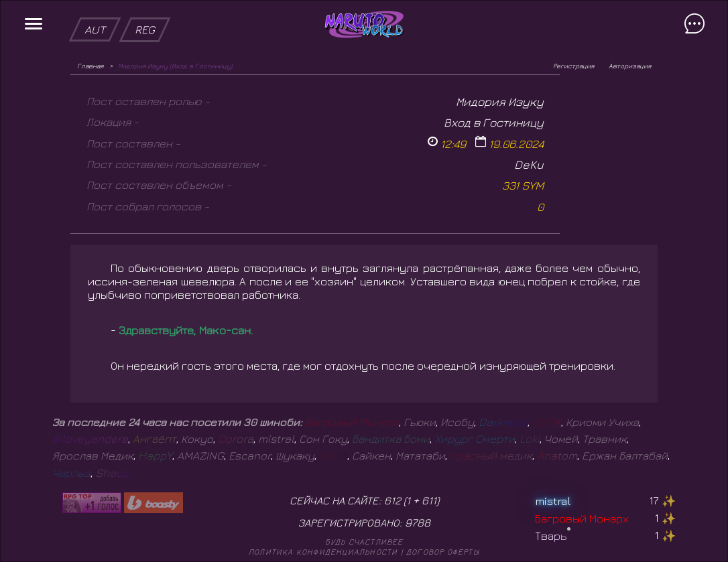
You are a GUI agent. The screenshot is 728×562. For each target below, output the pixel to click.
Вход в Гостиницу (494, 122)
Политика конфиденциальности (323, 552)
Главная (90, 66)
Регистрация (573, 66)
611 (429, 500)
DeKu (529, 164)
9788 (418, 522)
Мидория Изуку (500, 101)
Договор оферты (443, 552)
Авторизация (630, 66)
